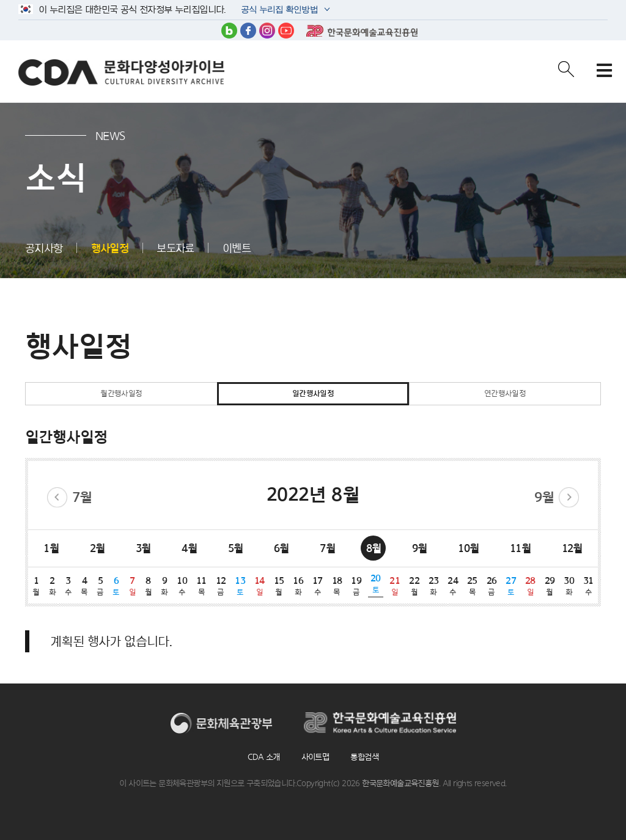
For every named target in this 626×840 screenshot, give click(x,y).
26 (492, 586)
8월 (374, 548)
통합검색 (364, 757)
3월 (143, 548)
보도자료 (175, 248)
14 (260, 586)
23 (433, 586)
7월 (82, 497)
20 (375, 584)
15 (279, 586)
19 (356, 586)
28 (531, 586)
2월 (98, 548)
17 (318, 586)
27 (511, 586)
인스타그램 (267, 31)
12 (221, 586)
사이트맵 (315, 757)
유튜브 (286, 31)
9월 (544, 497)
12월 (572, 548)
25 (473, 586)
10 (182, 586)
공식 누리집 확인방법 (278, 11)
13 (240, 586)
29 (550, 586)
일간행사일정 (313, 393)
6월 (282, 548)
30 (569, 586)
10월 (468, 548)
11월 (520, 548)
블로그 (229, 31)
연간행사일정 (505, 393)
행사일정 (110, 248)
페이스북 (248, 31)
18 (337, 586)
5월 (236, 548)
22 (414, 586)
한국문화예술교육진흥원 (362, 31)
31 (588, 586)
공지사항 (44, 248)
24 (453, 586)
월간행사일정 (121, 393)
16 (298, 586)
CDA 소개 (263, 757)
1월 (51, 548)
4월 (189, 548)
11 (202, 586)
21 (395, 586)
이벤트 (237, 248)
